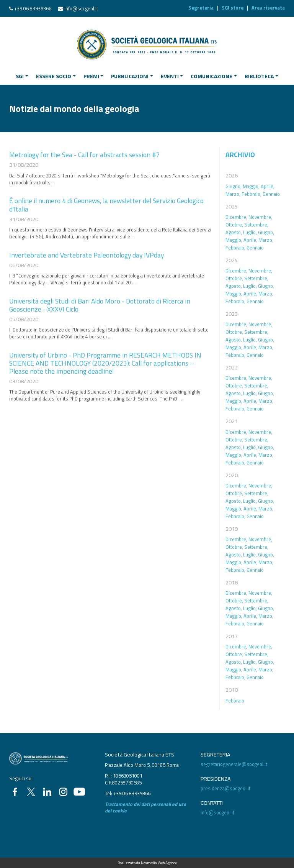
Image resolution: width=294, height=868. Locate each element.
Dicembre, (236, 217)
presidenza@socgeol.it (225, 788)
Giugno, (234, 186)
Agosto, (234, 232)
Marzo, (233, 194)
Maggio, (251, 186)
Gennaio (271, 194)
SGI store (233, 8)
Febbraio (235, 701)
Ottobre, (234, 225)
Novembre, (260, 217)
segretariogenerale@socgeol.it (234, 764)
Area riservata (268, 8)
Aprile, (268, 186)
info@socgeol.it (81, 8)
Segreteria (201, 8)
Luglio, (250, 232)
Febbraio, (252, 194)
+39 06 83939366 (33, 8)
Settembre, (256, 225)
